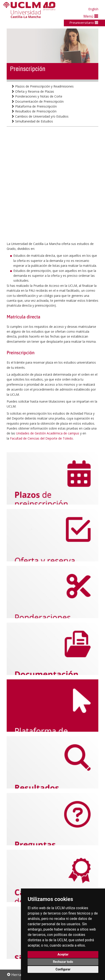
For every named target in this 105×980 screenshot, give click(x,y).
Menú (91, 16)
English (93, 9)
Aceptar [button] (63, 954)
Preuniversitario (84, 22)
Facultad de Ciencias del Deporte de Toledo (41, 438)
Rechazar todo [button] (63, 962)
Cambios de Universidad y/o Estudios (40, 116)
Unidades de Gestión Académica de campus (48, 433)
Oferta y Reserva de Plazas (33, 91)
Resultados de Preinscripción (34, 111)
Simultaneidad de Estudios (32, 121)
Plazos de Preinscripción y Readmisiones (42, 86)
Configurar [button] (63, 969)
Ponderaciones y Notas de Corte (37, 96)
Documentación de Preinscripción (37, 101)
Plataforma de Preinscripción (34, 106)
